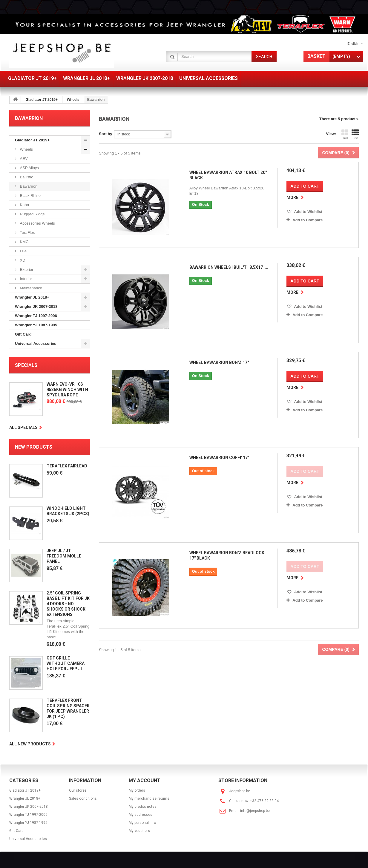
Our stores (78, 790)
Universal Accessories (36, 343)
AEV (23, 159)
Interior (25, 279)
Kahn (24, 205)
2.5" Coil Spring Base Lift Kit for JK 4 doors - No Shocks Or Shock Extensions (68, 604)
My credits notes (143, 807)
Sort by (106, 134)
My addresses (141, 815)
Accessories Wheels (37, 223)
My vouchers (139, 831)
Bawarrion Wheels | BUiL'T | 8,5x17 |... (228, 265)
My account (145, 780)
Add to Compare (308, 220)
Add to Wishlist (309, 212)
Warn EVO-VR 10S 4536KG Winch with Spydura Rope (67, 390)
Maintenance (30, 288)
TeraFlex (27, 233)
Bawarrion (28, 186)
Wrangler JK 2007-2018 (36, 306)
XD (22, 260)
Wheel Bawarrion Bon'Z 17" (218, 359)
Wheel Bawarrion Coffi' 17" (218, 452)
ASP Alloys (29, 168)
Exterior (26, 269)
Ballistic (26, 177)
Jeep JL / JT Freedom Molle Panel (64, 556)
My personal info (142, 823)
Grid (345, 135)
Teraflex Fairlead (67, 466)
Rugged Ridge (32, 214)
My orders (137, 790)
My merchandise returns (149, 799)
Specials (26, 365)
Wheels (73, 100)
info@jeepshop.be (255, 811)
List (355, 135)
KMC (24, 242)
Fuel (23, 251)
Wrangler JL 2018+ (32, 297)
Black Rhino (30, 196)
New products (34, 447)
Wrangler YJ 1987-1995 (36, 325)
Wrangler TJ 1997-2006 (36, 316)
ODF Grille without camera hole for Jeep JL (66, 663)
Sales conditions (83, 799)
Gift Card (23, 334)
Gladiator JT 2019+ (42, 100)
